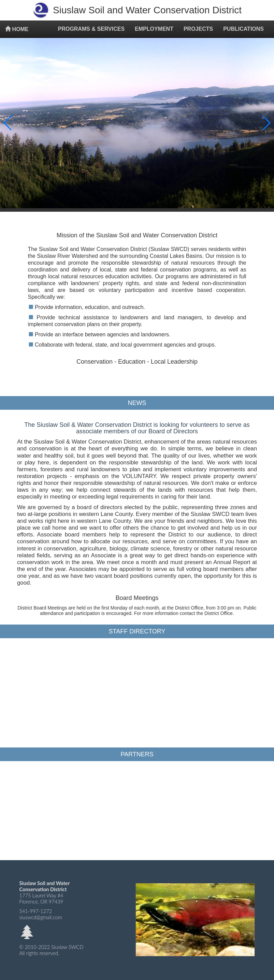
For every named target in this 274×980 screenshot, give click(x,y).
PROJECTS (198, 29)
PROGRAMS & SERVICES (91, 29)
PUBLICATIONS (243, 29)
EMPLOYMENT (154, 29)
